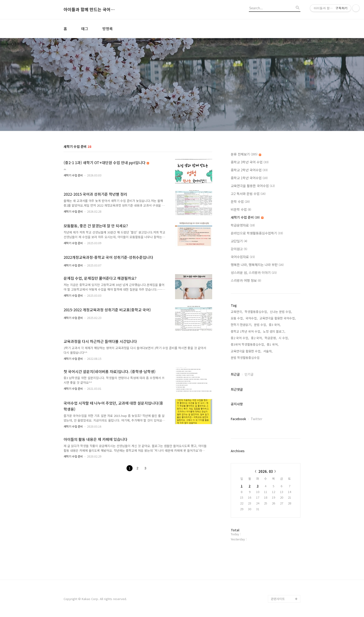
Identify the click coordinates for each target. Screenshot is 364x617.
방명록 (108, 29)
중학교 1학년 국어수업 (249, 178)
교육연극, (237, 312)
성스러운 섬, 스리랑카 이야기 (254, 273)
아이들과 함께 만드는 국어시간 (89, 10)
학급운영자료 (243, 225)
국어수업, (252, 318)
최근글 (235, 374)
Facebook (238, 419)
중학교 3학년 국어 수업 (250, 162)
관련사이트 (278, 599)
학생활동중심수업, (256, 312)
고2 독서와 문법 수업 (248, 194)
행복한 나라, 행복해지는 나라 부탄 (257, 265)
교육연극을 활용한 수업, (246, 351)
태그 (85, 29)
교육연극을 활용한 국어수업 (253, 186)
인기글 (249, 374)
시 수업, (284, 338)
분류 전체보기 (246, 154)
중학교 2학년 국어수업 (249, 170)
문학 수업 (240, 201)
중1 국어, (273, 344)
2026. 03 (266, 471)
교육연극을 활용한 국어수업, (278, 318)
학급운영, (271, 338)
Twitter (257, 419)
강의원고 (239, 249)
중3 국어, (275, 325)
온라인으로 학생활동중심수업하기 (257, 233)
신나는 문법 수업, (281, 312)
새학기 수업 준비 (73, 175)
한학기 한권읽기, (241, 325)
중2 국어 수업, (240, 338)
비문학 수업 (241, 209)
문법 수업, (260, 325)
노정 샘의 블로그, (274, 331)
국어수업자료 (243, 257)
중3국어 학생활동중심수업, (248, 344)
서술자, (268, 351)
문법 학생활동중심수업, (246, 358)
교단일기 (239, 241)
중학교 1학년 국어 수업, (246, 331)
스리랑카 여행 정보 (246, 280)
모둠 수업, (237, 318)
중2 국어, (257, 338)
